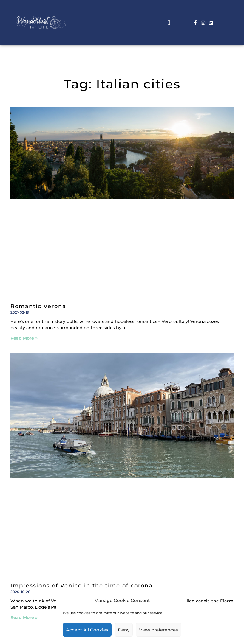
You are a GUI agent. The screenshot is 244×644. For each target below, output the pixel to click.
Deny (124, 630)
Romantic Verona (38, 306)
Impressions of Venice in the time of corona (82, 586)
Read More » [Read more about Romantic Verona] (24, 338)
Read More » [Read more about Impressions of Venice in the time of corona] (24, 617)
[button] (169, 22)
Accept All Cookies (87, 630)
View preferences (159, 630)
